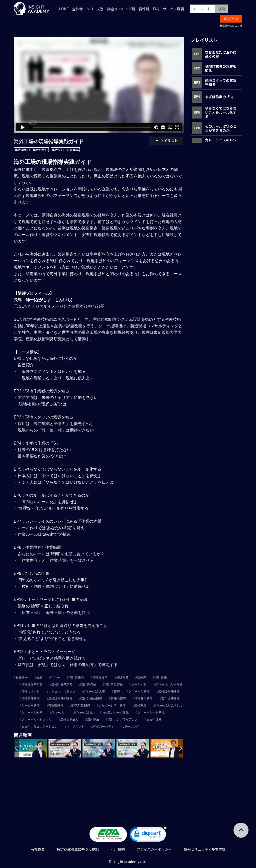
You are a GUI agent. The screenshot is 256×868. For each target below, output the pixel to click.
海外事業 (140, 705)
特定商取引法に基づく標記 (78, 849)
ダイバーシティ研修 (112, 705)
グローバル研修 (139, 691)
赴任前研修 (118, 698)
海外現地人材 (30, 691)
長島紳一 (21, 677)
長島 (39, 677)
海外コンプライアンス (123, 719)
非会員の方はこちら (231, 25)
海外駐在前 (100, 677)
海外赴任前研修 (91, 698)
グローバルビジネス (168, 705)
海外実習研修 (143, 698)
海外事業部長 (114, 684)
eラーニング (131, 726)
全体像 (77, 9)
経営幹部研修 (81, 705)
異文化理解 (154, 719)
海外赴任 (161, 677)
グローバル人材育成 (151, 712)
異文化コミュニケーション (39, 726)
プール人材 (139, 684)
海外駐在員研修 (169, 691)
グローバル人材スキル (36, 719)
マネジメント (75, 726)
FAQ (156, 9)
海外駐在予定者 (32, 684)
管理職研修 (56, 705)
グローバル (59, 712)
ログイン (231, 19)
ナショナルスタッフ (62, 691)
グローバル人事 (94, 691)
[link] (148, 835)
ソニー (55, 677)
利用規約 (118, 849)
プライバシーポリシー (154, 849)
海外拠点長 (88, 684)
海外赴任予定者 (62, 684)
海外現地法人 (69, 719)
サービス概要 (173, 9)
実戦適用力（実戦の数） (31, 150)
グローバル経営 (32, 712)
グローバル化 (84, 712)
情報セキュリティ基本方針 (205, 849)
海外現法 (93, 719)
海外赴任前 (76, 677)
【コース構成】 (28, 352)
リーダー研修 (30, 705)
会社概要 (38, 849)
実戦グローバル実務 (65, 150)
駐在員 (141, 677)
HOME (64, 9)
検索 (221, 9)
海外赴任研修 (30, 698)
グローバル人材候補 (169, 684)
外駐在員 (122, 677)
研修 (117, 691)
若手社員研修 (170, 698)
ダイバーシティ (103, 726)
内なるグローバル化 (115, 712)
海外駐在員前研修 (60, 698)
